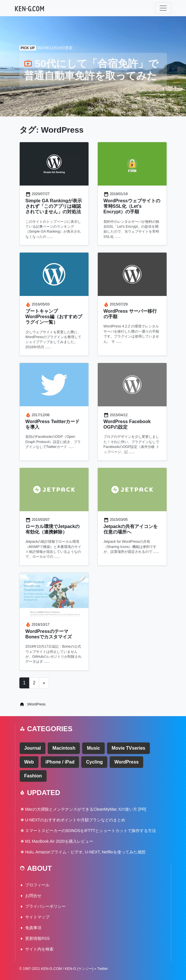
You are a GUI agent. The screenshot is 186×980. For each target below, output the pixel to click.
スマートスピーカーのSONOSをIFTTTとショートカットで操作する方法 (91, 831)
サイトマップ (37, 917)
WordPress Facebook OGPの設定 (127, 424)
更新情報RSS (37, 938)
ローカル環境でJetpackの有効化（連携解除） (53, 529)
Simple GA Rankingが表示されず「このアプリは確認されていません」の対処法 (54, 206)
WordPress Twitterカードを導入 (53, 424)
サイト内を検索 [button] (39, 949)
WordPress (126, 762)
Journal (33, 748)
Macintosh (64, 748)
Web (29, 762)
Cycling (94, 762)
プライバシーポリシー (45, 906)
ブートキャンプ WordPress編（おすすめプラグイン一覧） (54, 317)
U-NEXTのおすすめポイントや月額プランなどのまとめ (75, 820)
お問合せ (33, 896)
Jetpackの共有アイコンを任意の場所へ (131, 529)
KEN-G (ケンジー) (79, 969)
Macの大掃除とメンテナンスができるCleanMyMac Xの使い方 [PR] (86, 809)
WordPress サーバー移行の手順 (130, 314)
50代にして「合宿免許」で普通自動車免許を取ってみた (91, 70)
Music (93, 748)
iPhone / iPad (60, 762)
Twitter (103, 969)
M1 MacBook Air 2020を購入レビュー (59, 841)
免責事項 (33, 928)
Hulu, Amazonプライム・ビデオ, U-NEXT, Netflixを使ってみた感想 (85, 852)
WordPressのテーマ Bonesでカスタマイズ (49, 634)
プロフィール (37, 885)
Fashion (33, 776)
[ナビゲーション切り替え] (163, 8)
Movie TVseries (129, 748)
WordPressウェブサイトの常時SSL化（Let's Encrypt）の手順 (132, 206)
